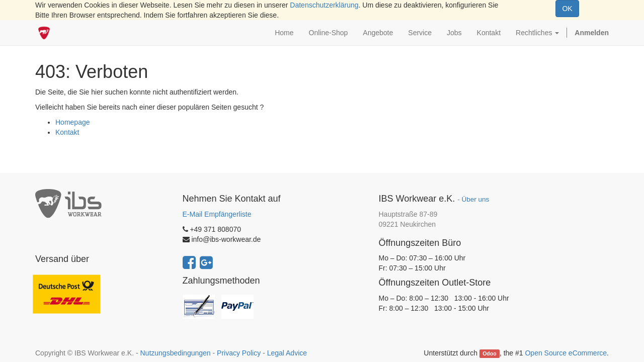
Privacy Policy (239, 353)
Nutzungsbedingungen (175, 353)
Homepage (73, 122)
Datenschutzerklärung (324, 5)
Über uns (475, 199)
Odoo (489, 353)
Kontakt (67, 132)
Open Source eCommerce (566, 353)
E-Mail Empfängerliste (217, 214)
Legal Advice (287, 353)
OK (567, 9)
